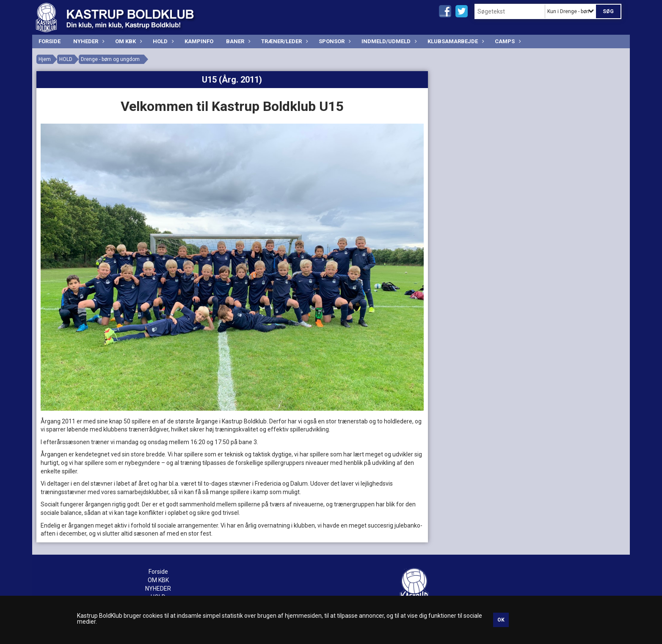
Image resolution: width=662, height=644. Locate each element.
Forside (50, 41)
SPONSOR (334, 41)
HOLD (162, 41)
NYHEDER (88, 41)
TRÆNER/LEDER (284, 41)
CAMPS (507, 41)
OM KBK (128, 41)
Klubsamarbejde (455, 41)
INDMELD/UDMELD (388, 41)
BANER (237, 41)
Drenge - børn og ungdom (110, 59)
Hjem (45, 59)
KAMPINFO (199, 41)
